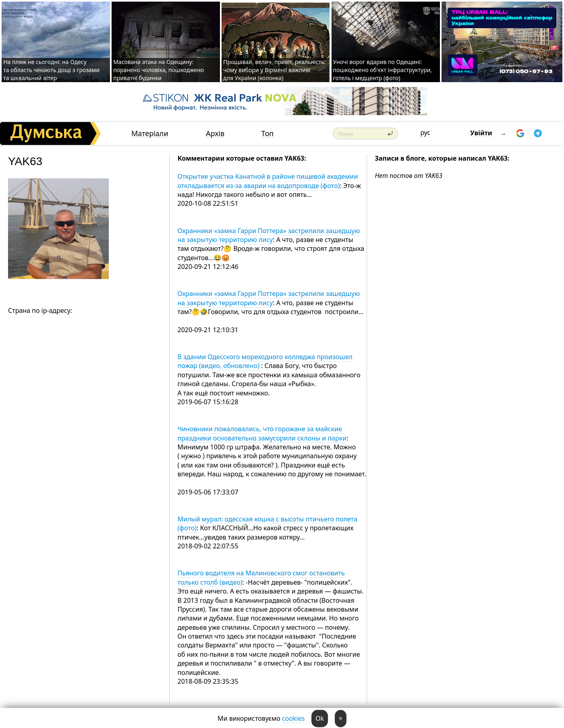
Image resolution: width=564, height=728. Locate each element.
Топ (267, 133)
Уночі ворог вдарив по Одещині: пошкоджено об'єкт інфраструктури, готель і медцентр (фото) (383, 70)
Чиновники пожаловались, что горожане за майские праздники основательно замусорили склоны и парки (262, 433)
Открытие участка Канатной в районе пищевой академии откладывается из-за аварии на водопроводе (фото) (268, 181)
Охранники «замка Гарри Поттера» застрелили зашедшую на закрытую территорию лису (269, 235)
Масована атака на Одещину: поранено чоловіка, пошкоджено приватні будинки (159, 70)
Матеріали (150, 133)
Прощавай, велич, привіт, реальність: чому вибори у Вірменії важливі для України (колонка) (275, 70)
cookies (293, 718)
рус (426, 132)
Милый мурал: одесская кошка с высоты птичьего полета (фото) (267, 523)
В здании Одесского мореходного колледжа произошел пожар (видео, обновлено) (265, 361)
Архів (215, 133)
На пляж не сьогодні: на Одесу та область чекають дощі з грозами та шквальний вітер (51, 70)
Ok (320, 718)
